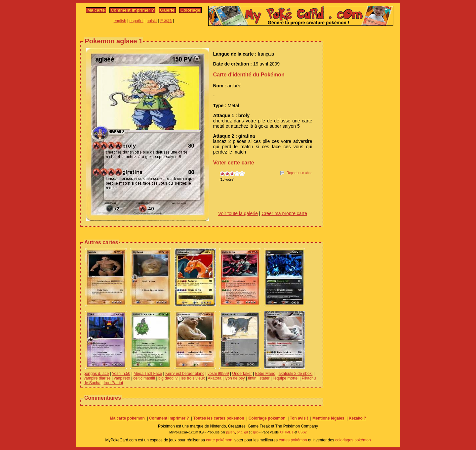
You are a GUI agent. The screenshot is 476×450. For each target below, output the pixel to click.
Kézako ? (357, 418)
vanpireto (122, 378)
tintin (252, 378)
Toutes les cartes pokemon (219, 418)
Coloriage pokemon (267, 418)
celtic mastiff (144, 378)
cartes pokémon (293, 440)
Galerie (167, 10)
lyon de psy (235, 378)
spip (256, 432)
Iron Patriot (114, 383)
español (137, 21)
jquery (231, 432)
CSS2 (302, 432)
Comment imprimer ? (132, 10)
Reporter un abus (299, 173)
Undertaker (242, 374)
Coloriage (190, 10)
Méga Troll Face (148, 374)
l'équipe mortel (286, 378)
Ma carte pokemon (127, 418)
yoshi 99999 (218, 374)
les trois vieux (193, 378)
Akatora (215, 378)
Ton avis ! (299, 418)
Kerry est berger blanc (185, 374)
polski (152, 21)
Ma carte (96, 10)
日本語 (166, 21)
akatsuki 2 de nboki (296, 374)
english (120, 21)
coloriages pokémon (353, 440)
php (239, 432)
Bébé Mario (265, 374)
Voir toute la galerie (238, 213)
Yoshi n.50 (121, 374)
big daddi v (168, 378)
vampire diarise (97, 378)
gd (246, 432)
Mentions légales (328, 418)
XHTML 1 (287, 432)
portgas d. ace (96, 374)
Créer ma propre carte (284, 213)
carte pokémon (219, 440)
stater (264, 378)
